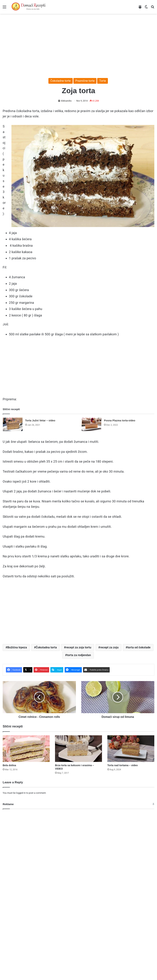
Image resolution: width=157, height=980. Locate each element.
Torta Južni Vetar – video (40, 420)
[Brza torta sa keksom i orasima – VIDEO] (78, 749)
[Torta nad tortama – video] (131, 749)
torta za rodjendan (79, 655)
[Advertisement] (78, 44)
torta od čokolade (139, 647)
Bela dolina (9, 765)
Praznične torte (85, 81)
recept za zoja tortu (78, 647)
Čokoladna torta (46, 647)
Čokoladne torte (60, 81)
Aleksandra (66, 101)
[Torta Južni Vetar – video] (13, 424)
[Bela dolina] (26, 749)
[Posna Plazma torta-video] (91, 424)
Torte (102, 81)
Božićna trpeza (17, 647)
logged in (21, 793)
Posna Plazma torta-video (120, 420)
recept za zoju (109, 647)
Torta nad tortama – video (123, 765)
